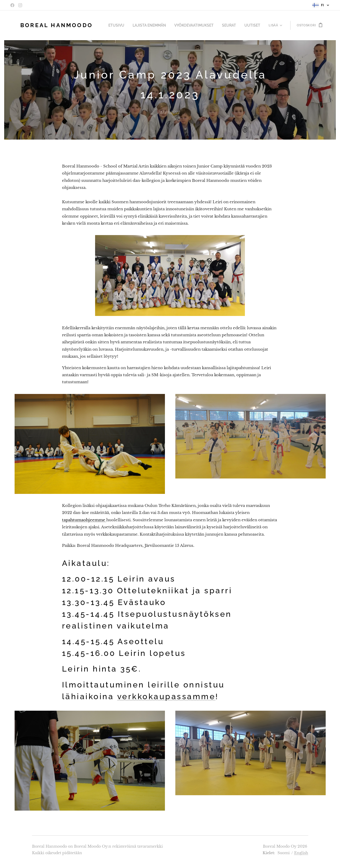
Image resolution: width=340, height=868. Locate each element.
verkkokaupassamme (166, 696)
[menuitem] (127, 25)
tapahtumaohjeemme (84, 520)
